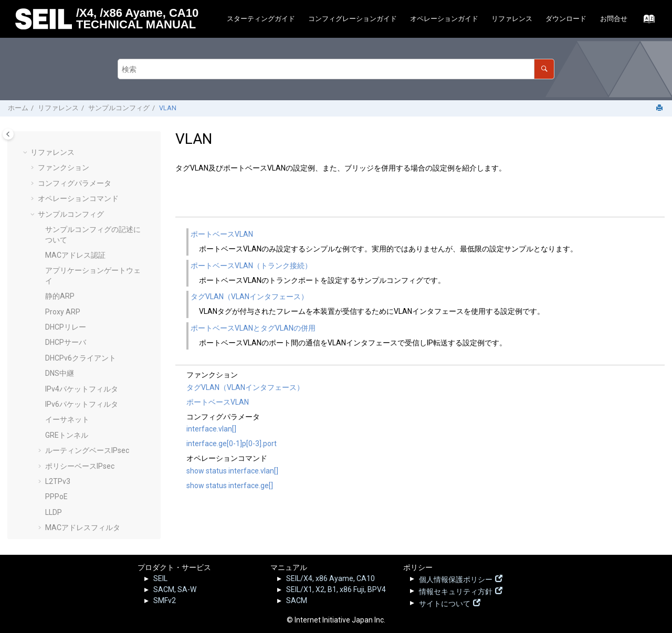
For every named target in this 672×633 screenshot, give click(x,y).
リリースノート (64, 469)
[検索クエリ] (336, 69)
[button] (41, 146)
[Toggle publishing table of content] (8, 134)
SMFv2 (165, 600)
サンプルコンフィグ (119, 108)
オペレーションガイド (444, 19)
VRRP (55, 423)
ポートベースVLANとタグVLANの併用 (253, 328)
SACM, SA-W (175, 589)
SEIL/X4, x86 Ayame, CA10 (330, 578)
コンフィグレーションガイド (353, 19)
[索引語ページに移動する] (646, 22)
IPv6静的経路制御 (74, 192)
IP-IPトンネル (67, 269)
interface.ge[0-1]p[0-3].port (232, 444)
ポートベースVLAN (84, 331)
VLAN (168, 108)
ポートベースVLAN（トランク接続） (251, 266)
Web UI (56, 439)
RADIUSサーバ (69, 161)
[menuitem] (261, 19)
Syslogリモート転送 (78, 223)
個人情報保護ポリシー (456, 578)
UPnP (54, 284)
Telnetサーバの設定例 (81, 254)
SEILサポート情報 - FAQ (83, 502)
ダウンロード (566, 19)
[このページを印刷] (660, 108)
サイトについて (445, 603)
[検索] (544, 69)
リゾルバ (60, 300)
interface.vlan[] (211, 429)
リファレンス (512, 19)
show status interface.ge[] (230, 486)
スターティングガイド (261, 19)
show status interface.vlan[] (232, 471)
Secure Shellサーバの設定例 (92, 238)
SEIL (160, 578)
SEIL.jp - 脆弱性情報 (76, 486)
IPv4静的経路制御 (74, 176)
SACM (297, 600)
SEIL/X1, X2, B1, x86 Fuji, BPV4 (336, 589)
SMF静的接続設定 (75, 207)
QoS (52, 145)
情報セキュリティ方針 (456, 590)
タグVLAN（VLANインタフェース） (249, 297)
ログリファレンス (67, 454)
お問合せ (614, 19)
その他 (49, 519)
